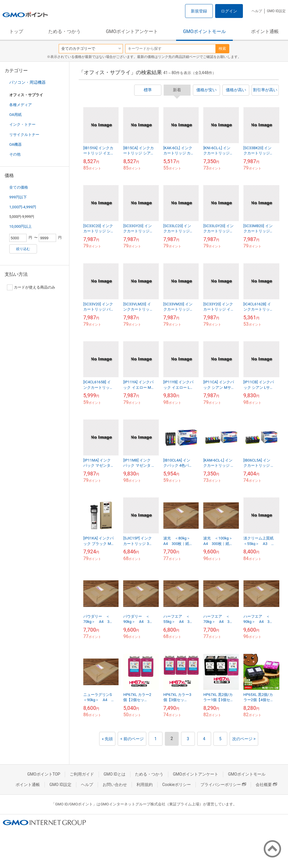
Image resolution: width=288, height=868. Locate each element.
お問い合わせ (115, 785)
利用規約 (145, 785)
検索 (222, 49)
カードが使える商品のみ (31, 287)
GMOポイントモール (204, 31)
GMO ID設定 (276, 11)
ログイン (229, 11)
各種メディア (21, 105)
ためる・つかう (64, 31)
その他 (15, 154)
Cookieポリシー (177, 785)
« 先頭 (107, 739)
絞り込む (23, 249)
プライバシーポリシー (223, 785)
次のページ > (244, 739)
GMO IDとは (115, 774)
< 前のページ (132, 739)
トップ (16, 31)
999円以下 (18, 197)
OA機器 (15, 144)
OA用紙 (15, 115)
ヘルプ (257, 11)
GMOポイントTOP (44, 774)
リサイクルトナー (24, 135)
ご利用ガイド (82, 774)
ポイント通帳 (265, 31)
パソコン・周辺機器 (27, 82)
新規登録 (199, 11)
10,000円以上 (21, 226)
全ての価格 (19, 187)
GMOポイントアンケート (132, 31)
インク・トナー (22, 124)
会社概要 (266, 785)
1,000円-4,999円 (23, 207)
